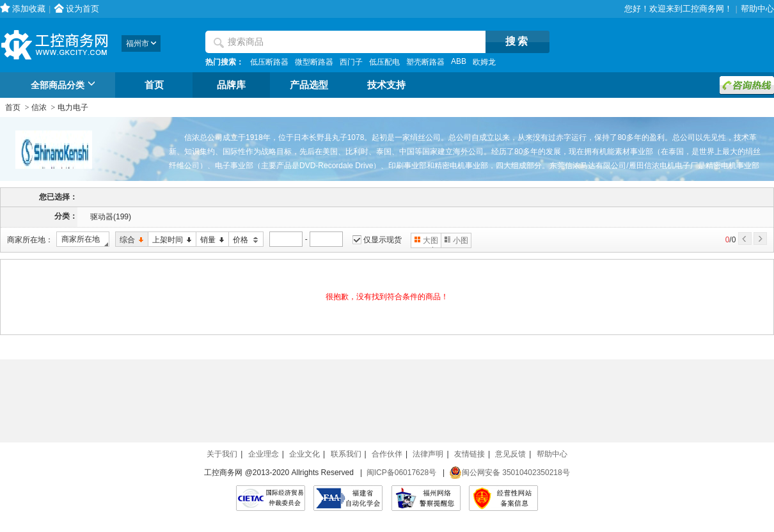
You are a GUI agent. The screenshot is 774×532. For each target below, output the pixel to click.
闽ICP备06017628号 (401, 473)
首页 (154, 85)
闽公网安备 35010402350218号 (509, 473)
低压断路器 (269, 62)
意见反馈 (510, 454)
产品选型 (309, 85)
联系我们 (346, 454)
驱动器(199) (111, 217)
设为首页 (83, 9)
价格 (244, 240)
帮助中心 (757, 9)
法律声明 (428, 454)
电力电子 (73, 107)
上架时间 (170, 240)
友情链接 (470, 454)
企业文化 (304, 454)
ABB (459, 61)
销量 (210, 240)
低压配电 (384, 62)
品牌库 (231, 85)
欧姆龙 (484, 62)
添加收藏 (29, 9)
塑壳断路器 (425, 62)
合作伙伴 (387, 454)
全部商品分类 (65, 86)
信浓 (39, 107)
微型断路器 (314, 62)
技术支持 (386, 85)
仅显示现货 (383, 240)
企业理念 (264, 454)
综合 (130, 240)
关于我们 (222, 454)
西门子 (351, 62)
